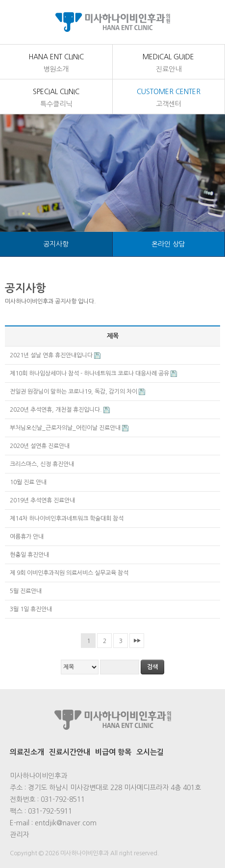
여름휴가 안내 (27, 537)
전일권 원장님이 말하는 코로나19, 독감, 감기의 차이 (74, 392)
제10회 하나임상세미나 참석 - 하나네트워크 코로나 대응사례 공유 (90, 373)
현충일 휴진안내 (30, 555)
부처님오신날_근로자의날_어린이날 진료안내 (66, 428)
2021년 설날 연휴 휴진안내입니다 (52, 355)
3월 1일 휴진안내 (32, 609)
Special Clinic (56, 99)
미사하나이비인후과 (112, 22)
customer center (169, 99)
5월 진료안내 (26, 591)
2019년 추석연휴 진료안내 (43, 500)
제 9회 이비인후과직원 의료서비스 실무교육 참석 (70, 573)
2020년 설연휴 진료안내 (40, 446)
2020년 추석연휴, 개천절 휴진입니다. (57, 410)
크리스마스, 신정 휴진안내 (43, 464)
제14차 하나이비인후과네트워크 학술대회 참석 (67, 519)
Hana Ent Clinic (56, 64)
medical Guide (169, 64)
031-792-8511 (63, 799)
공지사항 (56, 244)
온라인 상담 (168, 244)
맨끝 (137, 641)
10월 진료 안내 (29, 482)
